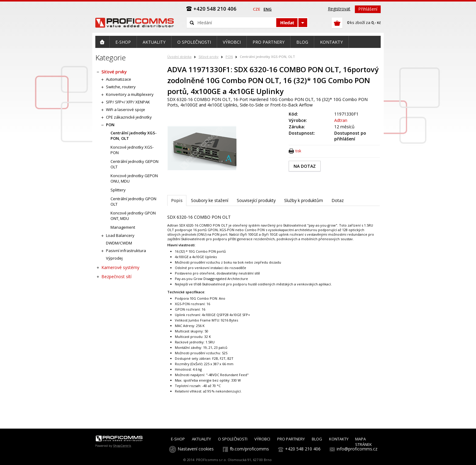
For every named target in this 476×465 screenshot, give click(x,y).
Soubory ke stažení (210, 200)
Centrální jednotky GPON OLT (133, 201)
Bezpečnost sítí (116, 276)
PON (229, 57)
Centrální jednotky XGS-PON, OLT (267, 57)
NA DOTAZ (305, 166)
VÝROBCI (262, 439)
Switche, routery (121, 87)
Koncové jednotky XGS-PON (132, 150)
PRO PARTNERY (291, 439)
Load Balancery (120, 235)
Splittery (118, 190)
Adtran (341, 120)
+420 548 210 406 (303, 449)
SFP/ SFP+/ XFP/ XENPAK (128, 102)
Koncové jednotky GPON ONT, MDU (133, 216)
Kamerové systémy (120, 267)
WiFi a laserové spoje (126, 110)
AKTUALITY (201, 439)
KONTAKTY (339, 439)
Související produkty (256, 200)
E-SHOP (178, 439)
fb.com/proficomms (249, 449)
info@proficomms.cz (357, 449)
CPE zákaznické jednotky (129, 117)
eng (268, 9)
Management (123, 227)
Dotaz (338, 200)
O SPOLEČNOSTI (233, 439)
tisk (298, 151)
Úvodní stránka (179, 57)
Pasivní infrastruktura (126, 251)
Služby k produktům (304, 200)
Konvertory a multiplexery (130, 94)
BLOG (317, 439)
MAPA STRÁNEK (364, 442)
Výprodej (114, 258)
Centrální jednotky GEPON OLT (134, 164)
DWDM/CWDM (119, 243)
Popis (177, 200)
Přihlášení (368, 9)
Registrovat (339, 9)
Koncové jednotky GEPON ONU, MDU (134, 178)
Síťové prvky (209, 57)
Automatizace (119, 79)
